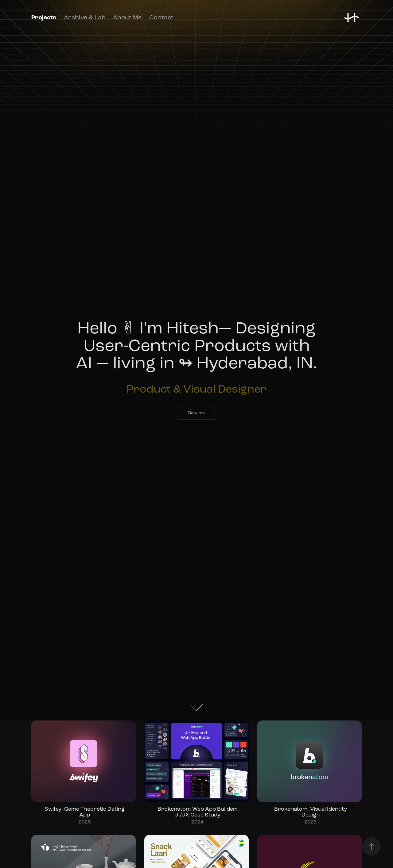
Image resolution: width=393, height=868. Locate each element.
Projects (44, 17)
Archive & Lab (85, 17)
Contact (161, 17)
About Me (127, 17)
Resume (196, 413)
